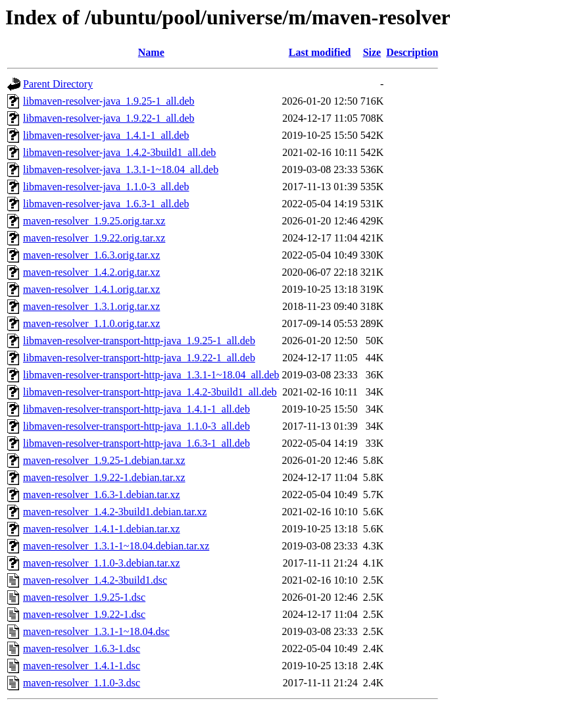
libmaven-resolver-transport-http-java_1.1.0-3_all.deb (136, 426)
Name (151, 52)
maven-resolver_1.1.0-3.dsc (82, 683)
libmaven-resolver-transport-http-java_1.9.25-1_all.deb (139, 341)
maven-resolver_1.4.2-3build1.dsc (95, 580)
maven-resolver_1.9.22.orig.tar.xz (94, 238)
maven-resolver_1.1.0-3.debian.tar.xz (102, 563)
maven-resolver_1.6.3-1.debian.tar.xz (102, 495)
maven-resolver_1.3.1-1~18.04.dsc (96, 631)
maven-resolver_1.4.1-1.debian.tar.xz (102, 529)
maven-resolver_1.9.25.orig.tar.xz (94, 221)
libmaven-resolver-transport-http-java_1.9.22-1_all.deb (139, 358)
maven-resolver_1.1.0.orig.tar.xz (91, 323)
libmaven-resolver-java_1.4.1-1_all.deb (106, 135)
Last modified (320, 52)
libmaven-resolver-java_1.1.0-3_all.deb (106, 187)
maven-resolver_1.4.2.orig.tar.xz (91, 272)
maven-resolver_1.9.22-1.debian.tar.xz (104, 477)
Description (412, 52)
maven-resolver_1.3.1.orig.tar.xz (91, 306)
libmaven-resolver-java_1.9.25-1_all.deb (109, 101)
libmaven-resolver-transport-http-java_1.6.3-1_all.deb (136, 443)
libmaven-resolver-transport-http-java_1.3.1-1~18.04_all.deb (151, 375)
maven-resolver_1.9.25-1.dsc (84, 597)
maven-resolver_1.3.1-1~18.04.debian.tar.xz (116, 546)
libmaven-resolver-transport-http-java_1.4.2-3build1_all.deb (150, 392)
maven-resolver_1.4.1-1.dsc (82, 666)
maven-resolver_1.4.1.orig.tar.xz (91, 289)
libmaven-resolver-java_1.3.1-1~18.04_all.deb (121, 169)
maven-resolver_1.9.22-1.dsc (84, 614)
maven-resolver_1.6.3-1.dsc (82, 648)
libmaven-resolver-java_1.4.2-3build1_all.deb (119, 152)
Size (372, 52)
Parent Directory (58, 84)
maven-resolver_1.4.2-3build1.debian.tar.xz (115, 512)
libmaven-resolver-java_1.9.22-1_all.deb (109, 118)
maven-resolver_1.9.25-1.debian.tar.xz (104, 460)
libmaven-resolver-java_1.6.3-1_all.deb (106, 204)
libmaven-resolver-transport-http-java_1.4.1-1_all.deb (136, 409)
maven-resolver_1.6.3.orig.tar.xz (91, 255)
